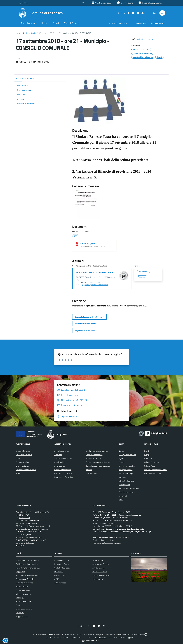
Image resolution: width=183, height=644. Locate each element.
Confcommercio (98, 579)
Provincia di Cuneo (61, 564)
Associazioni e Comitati (153, 473)
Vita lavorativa (92, 473)
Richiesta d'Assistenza (24, 583)
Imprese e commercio (94, 455)
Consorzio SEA (60, 575)
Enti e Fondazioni (23, 466)
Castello (122, 462)
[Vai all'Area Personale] (150, 3)
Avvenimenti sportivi (127, 466)
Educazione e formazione (64, 477)
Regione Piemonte (62, 560)
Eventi (147, 451)
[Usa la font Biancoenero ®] (101, 3)
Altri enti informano (126, 481)
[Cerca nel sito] (162, 13)
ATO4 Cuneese (60, 583)
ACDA (57, 579)
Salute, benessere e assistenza (98, 462)
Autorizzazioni (60, 466)
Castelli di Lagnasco (62, 568)
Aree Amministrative (24, 455)
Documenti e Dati (23, 462)
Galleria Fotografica (152, 462)
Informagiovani (124, 485)
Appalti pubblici (60, 462)
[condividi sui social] (137, 39)
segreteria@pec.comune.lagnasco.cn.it (36, 526)
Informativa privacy (23, 594)
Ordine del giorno (88, 244)
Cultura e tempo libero (63, 473)
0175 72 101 (24, 515)
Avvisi (34, 33)
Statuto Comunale (23, 590)
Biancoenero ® (101, 637)
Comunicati (123, 496)
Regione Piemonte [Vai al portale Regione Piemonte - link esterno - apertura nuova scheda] (24, 3)
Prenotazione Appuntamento (27, 575)
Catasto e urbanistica (63, 470)
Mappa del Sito (22, 616)
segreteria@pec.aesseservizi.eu (109, 543)
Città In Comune (137, 634)
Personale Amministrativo (26, 470)
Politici (18, 473)
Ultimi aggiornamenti (24, 609)
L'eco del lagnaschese (127, 492)
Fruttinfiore (59, 572)
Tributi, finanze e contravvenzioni (99, 466)
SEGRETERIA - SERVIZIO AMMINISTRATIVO (95, 273)
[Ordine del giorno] (77, 244)
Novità (26, 33)
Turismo (89, 470)
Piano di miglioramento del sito (28, 568)
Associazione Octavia (101, 564)
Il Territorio (148, 458)
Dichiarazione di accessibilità (27, 564)
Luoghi (147, 455)
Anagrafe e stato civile (63, 458)
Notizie (121, 451)
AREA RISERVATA (90, 640)
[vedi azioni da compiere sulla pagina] (150, 39)
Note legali (20, 598)
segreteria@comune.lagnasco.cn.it (95, 285)
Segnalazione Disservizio (25, 579)
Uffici (18, 458)
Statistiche (20, 613)
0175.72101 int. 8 (92, 282)
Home (18, 33)
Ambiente (58, 455)
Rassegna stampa (126, 470)
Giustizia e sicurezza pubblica (97, 451)
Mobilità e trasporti (93, 458)
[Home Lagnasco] (40, 13)
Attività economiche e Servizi (156, 470)
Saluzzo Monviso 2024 (101, 575)
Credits (19, 605)
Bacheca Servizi (22, 586)
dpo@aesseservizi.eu (106, 540)
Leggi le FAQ (21, 572)
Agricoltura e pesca (62, 451)
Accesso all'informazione (118, 23)
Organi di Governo (23, 451)
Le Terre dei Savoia (100, 572)
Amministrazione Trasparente (27, 560)
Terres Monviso (98, 560)
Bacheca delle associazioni (129, 488)
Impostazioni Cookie (24, 601)
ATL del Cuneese (99, 568)
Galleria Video (150, 466)
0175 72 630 (24, 518)
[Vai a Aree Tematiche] (125, 3)
